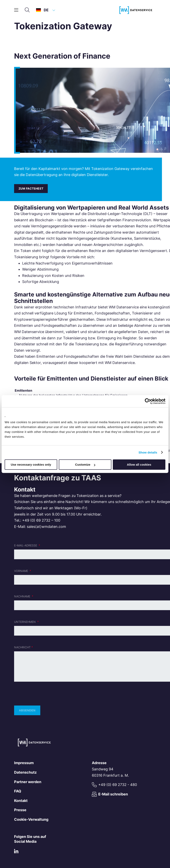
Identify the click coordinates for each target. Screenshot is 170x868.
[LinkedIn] (16, 852)
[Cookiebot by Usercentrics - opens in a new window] (148, 401)
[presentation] (45, 694)
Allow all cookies (139, 465)
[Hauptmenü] (16, 10)
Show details (148, 452)
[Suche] (27, 10)
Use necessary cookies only (31, 465)
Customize (85, 465)
